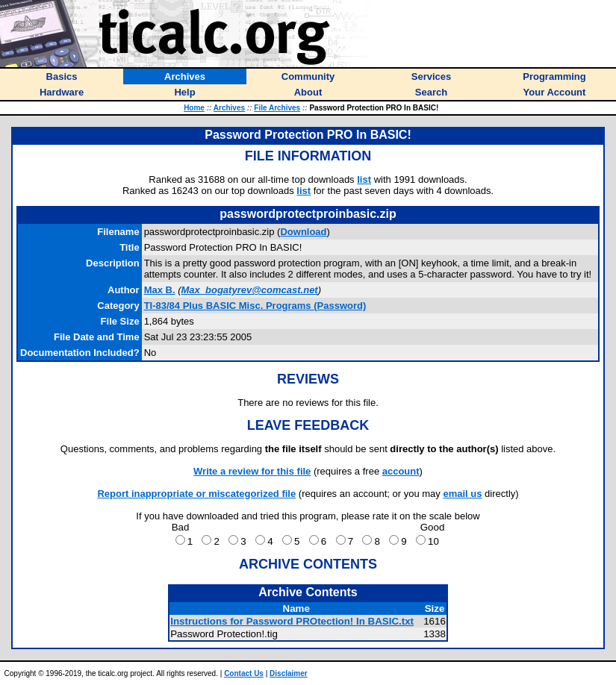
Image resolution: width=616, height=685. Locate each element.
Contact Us (244, 673)
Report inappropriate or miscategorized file (196, 494)
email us (462, 494)
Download (303, 232)
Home (194, 108)
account (401, 471)
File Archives (277, 108)
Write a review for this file (252, 471)
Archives (229, 108)
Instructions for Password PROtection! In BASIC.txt (292, 621)
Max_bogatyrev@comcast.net (250, 290)
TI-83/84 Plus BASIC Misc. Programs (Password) (255, 306)
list (364, 179)
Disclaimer (289, 673)
